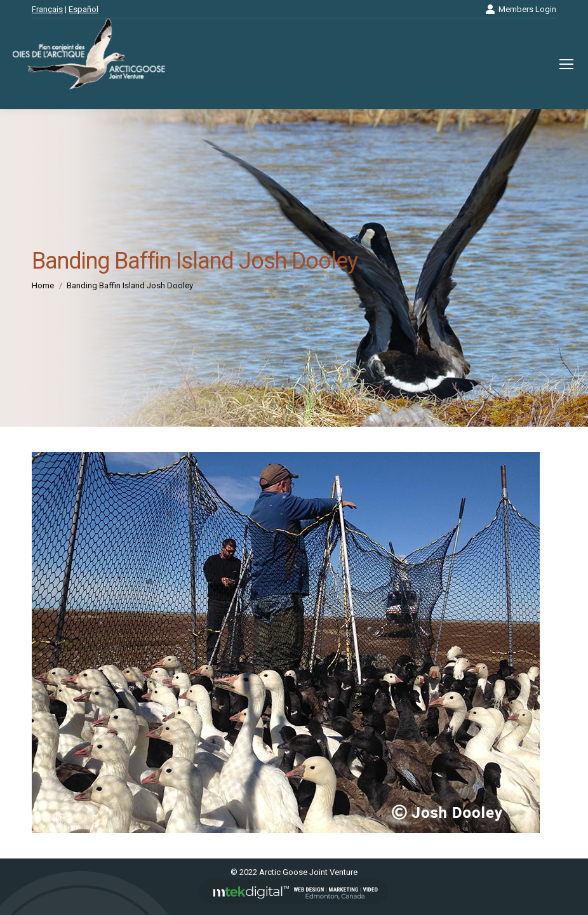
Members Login (521, 9)
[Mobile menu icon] (566, 64)
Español (84, 9)
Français (47, 9)
